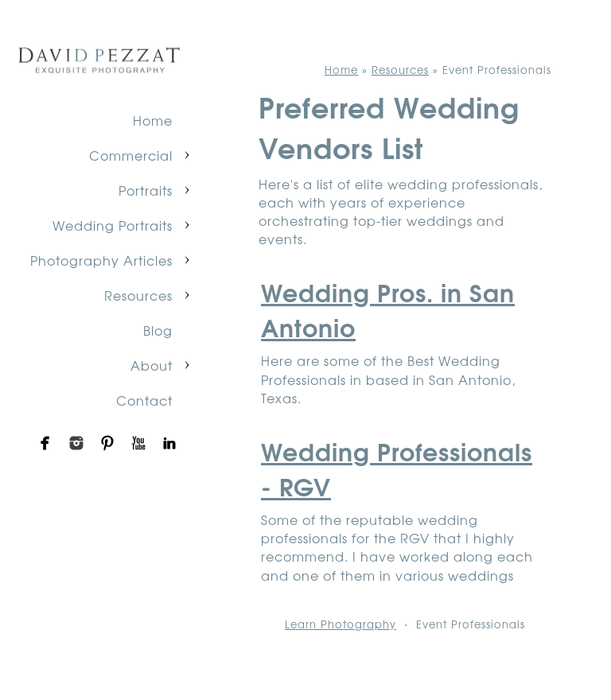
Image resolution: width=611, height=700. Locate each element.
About (152, 365)
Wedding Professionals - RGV (397, 468)
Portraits (146, 190)
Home (153, 120)
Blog (158, 330)
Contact (144, 400)
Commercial (131, 155)
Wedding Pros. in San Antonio (388, 309)
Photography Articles (101, 260)
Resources (138, 295)
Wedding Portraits (113, 225)
